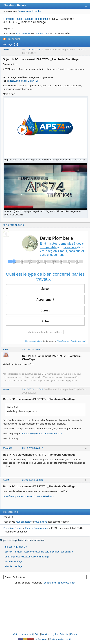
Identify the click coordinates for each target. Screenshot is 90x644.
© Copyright (42, 639)
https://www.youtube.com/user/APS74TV (42, 434)
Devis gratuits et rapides (61, 639)
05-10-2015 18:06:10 (13, 225)
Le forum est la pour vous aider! (60, 583)
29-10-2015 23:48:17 (33, 448)
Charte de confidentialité (34, 341)
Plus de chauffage (14, 566)
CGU (37, 634)
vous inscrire (41, 33)
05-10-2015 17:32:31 (33, 50)
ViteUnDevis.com (64, 341)
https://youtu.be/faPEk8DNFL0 (23, 81)
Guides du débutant (23, 634)
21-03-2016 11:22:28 (33, 480)
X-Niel (6, 349)
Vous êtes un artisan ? (78, 341)
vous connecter (23, 33)
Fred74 (6, 50)
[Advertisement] (45, 609)
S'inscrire (36, 11)
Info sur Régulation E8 (16, 547)
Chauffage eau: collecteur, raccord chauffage (27, 557)
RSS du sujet (13, 39)
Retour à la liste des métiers (45, 332)
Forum (74, 634)
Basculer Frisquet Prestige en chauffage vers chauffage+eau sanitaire (39, 552)
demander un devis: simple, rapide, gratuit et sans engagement (47, 381)
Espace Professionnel (37, 19)
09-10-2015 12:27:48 (33, 389)
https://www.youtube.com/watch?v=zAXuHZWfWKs (28, 496)
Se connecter (24, 11)
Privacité (64, 634)
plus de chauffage (13, 561)
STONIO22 (8, 448)
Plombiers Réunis (15, 5)
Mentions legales (50, 634)
